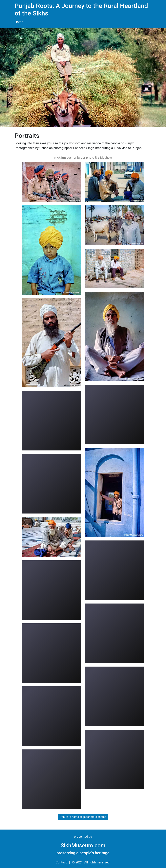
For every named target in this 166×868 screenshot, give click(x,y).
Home (19, 22)
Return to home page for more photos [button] (83, 817)
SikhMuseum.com (83, 845)
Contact (61, 862)
